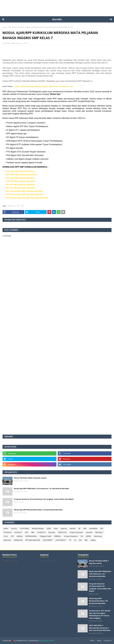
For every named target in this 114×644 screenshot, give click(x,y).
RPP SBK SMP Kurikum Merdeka (21, 171)
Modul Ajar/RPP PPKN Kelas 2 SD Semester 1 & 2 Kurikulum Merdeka (41, 488)
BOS (27, 532)
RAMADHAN (18, 540)
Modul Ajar (12, 206)
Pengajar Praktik (46, 536)
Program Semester (76, 532)
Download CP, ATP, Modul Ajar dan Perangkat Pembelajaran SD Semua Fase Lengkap (100, 614)
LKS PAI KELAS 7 (61, 540)
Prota (6, 536)
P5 (70, 540)
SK (75, 540)
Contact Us (108, 641)
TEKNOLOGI (62, 532)
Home (5, 27)
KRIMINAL (58, 536)
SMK (86, 540)
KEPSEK (89, 536)
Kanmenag (98, 536)
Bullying (20, 536)
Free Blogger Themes (46, 641)
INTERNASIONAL (31, 536)
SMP (10, 27)
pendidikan (93, 528)
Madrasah (7, 540)
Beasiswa (52, 532)
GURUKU (7, 43)
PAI (82, 536)
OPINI (49, 528)
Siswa (56, 528)
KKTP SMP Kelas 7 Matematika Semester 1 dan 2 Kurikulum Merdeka (100, 628)
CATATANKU (24, 528)
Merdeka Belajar (38, 528)
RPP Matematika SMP (33, 540)
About (99, 641)
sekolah (73, 528)
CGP (12, 536)
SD (79, 528)
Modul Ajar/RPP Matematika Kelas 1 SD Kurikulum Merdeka (38, 510)
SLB (80, 540)
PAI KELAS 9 (41, 532)
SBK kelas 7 (99, 532)
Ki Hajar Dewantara (71, 536)
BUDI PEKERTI (48, 540)
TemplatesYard (21, 641)
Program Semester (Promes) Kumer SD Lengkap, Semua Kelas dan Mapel (44, 499)
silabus (93, 540)
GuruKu (57, 19)
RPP (18, 206)
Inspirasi (64, 528)
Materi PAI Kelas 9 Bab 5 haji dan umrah (30, 478)
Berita (6, 528)
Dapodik (89, 532)
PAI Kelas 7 (18, 532)
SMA (33, 532)
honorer (14, 528)
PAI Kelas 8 (8, 532)
